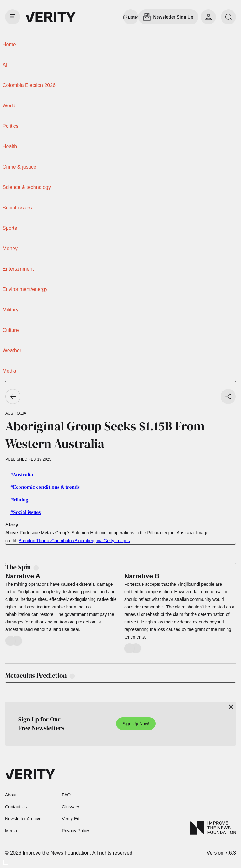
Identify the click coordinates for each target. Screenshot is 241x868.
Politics (11, 126)
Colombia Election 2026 (29, 85)
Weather (12, 350)
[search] (228, 17)
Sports (10, 228)
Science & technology (27, 187)
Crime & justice (19, 167)
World (9, 106)
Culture (11, 330)
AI (5, 65)
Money (10, 248)
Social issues (17, 208)
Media (9, 371)
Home (9, 44)
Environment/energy (25, 289)
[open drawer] (13, 17)
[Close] (231, 707)
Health (10, 146)
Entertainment (18, 269)
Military (11, 310)
